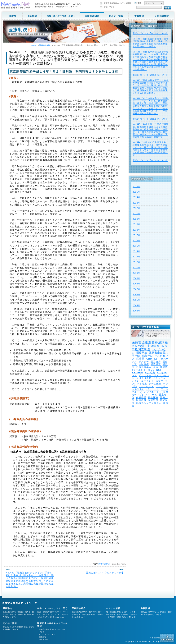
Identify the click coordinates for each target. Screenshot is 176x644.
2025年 (136, 192)
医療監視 (153, 400)
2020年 (136, 219)
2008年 (136, 284)
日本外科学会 (144, 367)
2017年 (136, 235)
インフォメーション (47, 634)
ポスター (144, 362)
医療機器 (141, 400)
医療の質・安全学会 (146, 346)
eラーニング (139, 370)
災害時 (164, 367)
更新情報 (43, 637)
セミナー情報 (113, 608)
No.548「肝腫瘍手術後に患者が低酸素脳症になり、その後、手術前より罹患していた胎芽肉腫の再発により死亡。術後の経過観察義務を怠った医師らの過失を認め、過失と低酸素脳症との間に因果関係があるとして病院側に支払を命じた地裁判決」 (151, 61)
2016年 (136, 241)
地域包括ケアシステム (149, 403)
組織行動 (147, 356)
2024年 (136, 197)
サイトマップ (44, 640)
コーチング (147, 381)
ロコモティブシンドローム (150, 393)
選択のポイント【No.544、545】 (150, 119)
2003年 (136, 311)
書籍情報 (145, 608)
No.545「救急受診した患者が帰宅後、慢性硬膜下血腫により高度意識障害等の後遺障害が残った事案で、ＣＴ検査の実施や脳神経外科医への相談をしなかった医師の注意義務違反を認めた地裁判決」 (151, 131)
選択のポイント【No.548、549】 (150, 33)
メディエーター (152, 392)
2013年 (136, 257)
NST (159, 370)
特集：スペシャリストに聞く (53, 608)
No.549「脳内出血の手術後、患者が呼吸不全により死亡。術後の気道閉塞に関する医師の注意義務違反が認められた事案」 (151, 43)
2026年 (136, 186)
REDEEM (137, 373)
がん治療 (150, 373)
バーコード (153, 389)
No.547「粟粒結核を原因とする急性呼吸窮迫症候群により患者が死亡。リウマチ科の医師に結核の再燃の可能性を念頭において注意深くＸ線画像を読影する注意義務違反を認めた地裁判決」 (151, 87)
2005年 (136, 300)
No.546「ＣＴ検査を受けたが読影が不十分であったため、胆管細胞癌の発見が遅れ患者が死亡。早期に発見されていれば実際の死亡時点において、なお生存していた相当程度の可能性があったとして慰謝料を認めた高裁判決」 (151, 106)
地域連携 (144, 364)
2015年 (136, 246)
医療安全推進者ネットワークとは (52, 629)
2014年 (136, 251)
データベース (146, 386)
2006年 (136, 295)
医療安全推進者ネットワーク (20, 603)
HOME (34, 45)
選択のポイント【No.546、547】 (150, 75)
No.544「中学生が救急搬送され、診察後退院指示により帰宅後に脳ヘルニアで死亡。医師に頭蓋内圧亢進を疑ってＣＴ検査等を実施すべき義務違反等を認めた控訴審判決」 (151, 149)
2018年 (136, 230)
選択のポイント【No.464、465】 (105, 573)
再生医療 (153, 398)
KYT (157, 359)
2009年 (136, 278)
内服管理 (141, 398)
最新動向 (8, 608)
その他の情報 (10, 623)
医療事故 (142, 353)
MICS (151, 370)
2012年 (136, 262)
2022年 (136, 208)
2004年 (136, 305)
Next (166, 168)
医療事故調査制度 (150, 348)
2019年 (136, 224)
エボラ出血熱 (144, 378)
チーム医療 (155, 384)
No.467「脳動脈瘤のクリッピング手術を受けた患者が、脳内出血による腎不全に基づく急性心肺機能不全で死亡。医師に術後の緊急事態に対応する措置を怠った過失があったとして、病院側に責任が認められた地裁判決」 (30, 580)
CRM (149, 359)
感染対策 (156, 364)
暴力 (156, 367)
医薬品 (141, 359)
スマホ (160, 381)
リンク (42, 632)
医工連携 (156, 362)
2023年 (136, 203)
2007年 (136, 289)
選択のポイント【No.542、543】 (150, 160)
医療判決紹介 (104, 564)
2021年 (136, 214)
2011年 (136, 268)
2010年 (136, 273)
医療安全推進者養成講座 (150, 342)
